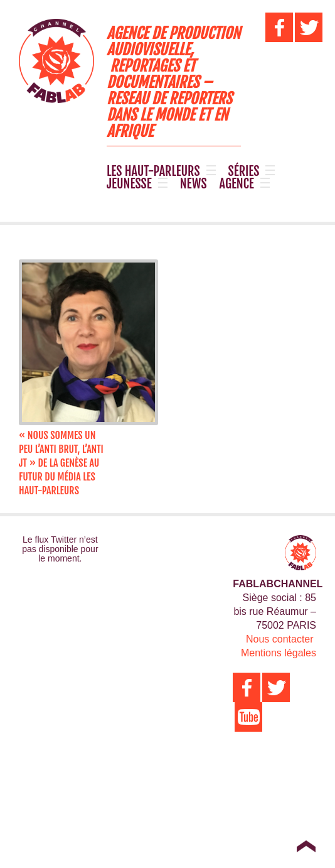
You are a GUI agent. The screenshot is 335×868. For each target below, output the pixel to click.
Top (306, 846)
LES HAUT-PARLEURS (153, 171)
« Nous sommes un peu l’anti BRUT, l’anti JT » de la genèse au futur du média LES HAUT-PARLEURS (61, 463)
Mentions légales (279, 653)
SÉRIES (244, 171)
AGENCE (237, 184)
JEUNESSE (129, 184)
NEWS (194, 184)
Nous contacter (280, 639)
